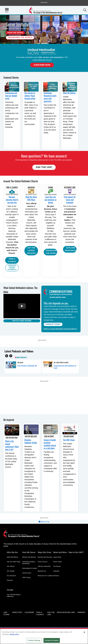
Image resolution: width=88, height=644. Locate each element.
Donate (10, 590)
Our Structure (11, 576)
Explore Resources (71, 249)
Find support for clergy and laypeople (70, 200)
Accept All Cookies (52, 640)
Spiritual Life (42, 571)
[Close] (84, 632)
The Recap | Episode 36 (27, 366)
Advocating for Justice (30, 568)
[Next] (11, 356)
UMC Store (6, 614)
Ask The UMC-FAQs (12, 438)
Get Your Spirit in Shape (61, 362)
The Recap (20, 362)
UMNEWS (81, 612)
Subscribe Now (42, 65)
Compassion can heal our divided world (11, 96)
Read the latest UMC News (31, 198)
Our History (11, 566)
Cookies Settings (34, 640)
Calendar (56, 571)
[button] (85, 10)
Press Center (58, 562)
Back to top (44, 522)
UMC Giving (26, 577)
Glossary (10, 580)
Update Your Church (12, 268)
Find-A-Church (43, 562)
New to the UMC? (76, 552)
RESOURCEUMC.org (66, 612)
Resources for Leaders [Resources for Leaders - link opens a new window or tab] (45, 576)
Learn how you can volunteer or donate (50, 200)
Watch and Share (22, 321)
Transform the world (20, 38)
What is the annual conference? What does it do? (12, 445)
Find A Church (12, 260)
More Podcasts (21, 358)
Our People (11, 571)
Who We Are (12, 552)
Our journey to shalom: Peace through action (30, 96)
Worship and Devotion (45, 557)
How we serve (15, 33)
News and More (60, 552)
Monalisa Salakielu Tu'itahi (31, 441)
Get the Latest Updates (31, 251)
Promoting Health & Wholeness (29, 563)
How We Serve (49, 436)
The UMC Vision (69, 436)
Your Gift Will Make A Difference (14, 595)
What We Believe (69, 93)
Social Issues (27, 573)
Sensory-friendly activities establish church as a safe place (50, 444)
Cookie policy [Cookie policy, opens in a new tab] (14, 634)
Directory (56, 576)
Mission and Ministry (29, 557)
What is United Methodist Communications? (60, 329)
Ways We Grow (44, 552)
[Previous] (7, 356)
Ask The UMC (44, 167)
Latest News (57, 557)
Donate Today (53, 324)
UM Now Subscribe (44, 566)
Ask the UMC (51, 614)
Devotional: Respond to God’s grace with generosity (50, 97)
